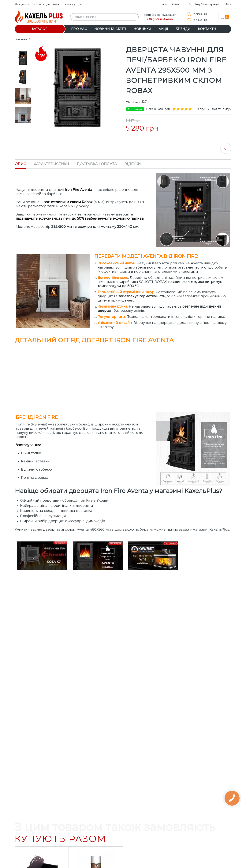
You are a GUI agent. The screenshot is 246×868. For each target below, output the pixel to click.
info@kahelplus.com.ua (90, 848)
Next (23, 128)
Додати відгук (222, 109)
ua (228, 4)
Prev (23, 47)
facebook (151, 4)
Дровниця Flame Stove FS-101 (42, 660)
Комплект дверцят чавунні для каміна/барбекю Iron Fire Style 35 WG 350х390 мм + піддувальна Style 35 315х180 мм (204, 779)
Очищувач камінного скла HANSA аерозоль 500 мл (96, 662)
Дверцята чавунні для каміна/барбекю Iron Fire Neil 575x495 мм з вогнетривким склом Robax (150, 777)
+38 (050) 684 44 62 (160, 19)
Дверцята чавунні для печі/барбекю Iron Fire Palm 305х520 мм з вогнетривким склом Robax (42, 777)
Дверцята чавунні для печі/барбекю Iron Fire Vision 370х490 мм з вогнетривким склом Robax (96, 777)
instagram (142, 4)
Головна (21, 39)
